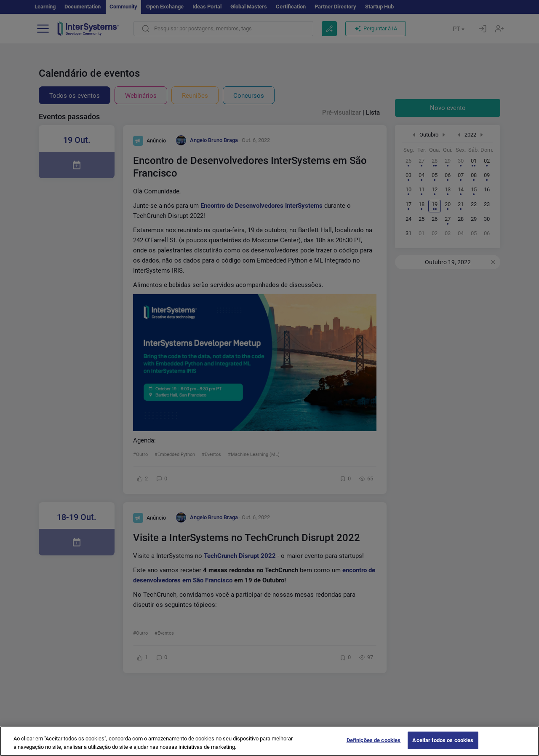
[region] (269, 741)
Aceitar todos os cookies (443, 740)
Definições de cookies (374, 740)
